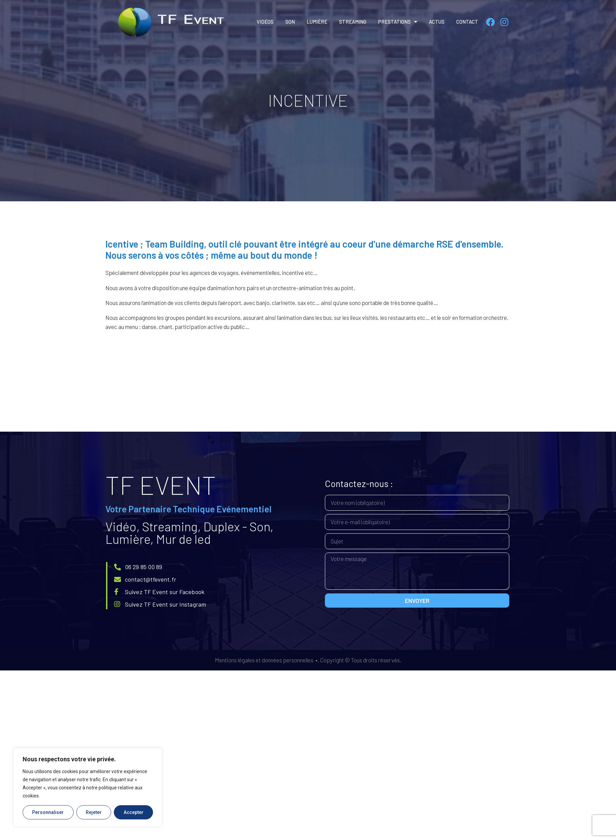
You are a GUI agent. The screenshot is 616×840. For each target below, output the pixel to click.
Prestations (398, 22)
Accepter (134, 812)
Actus (437, 22)
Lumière (317, 22)
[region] (88, 787)
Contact (467, 22)
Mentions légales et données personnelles (264, 660)
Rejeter (94, 812)
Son (290, 22)
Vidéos (265, 22)
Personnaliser (48, 812)
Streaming (353, 22)
